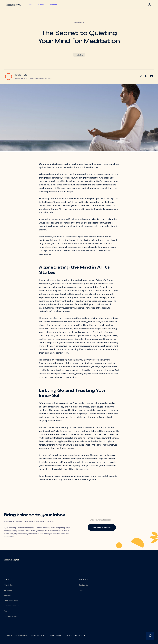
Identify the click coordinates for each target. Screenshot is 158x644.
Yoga (6, 611)
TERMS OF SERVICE (55, 636)
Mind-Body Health (11, 601)
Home (30, 5)
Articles (41, 5)
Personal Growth (10, 616)
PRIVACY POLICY (38, 636)
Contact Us (83, 585)
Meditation (79, 55)
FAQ (81, 590)
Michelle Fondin (21, 75)
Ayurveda (7, 595)
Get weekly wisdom (102, 527)
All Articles (8, 585)
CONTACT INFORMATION (76, 636)
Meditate (54, 5)
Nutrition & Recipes (11, 606)
